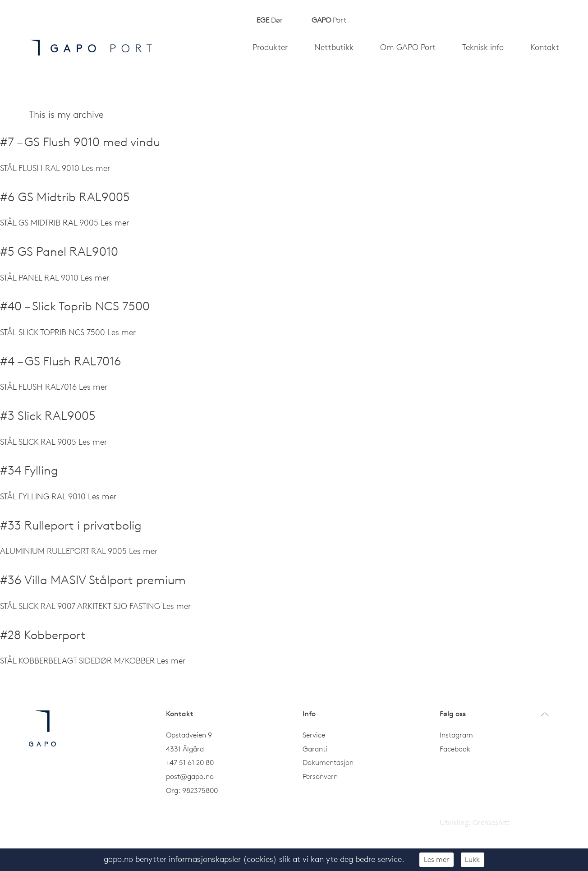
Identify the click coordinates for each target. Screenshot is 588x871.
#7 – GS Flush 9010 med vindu (80, 142)
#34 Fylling (29, 470)
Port (329, 20)
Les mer (436, 859)
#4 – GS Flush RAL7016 (61, 361)
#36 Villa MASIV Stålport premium (93, 580)
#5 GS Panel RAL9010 (59, 251)
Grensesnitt (491, 822)
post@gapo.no (190, 776)
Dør (270, 20)
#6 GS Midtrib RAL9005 (65, 197)
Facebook (455, 749)
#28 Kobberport (43, 635)
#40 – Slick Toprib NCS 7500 (75, 306)
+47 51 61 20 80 (190, 762)
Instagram (456, 735)
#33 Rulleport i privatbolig (71, 525)
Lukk (472, 859)
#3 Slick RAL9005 (48, 416)
